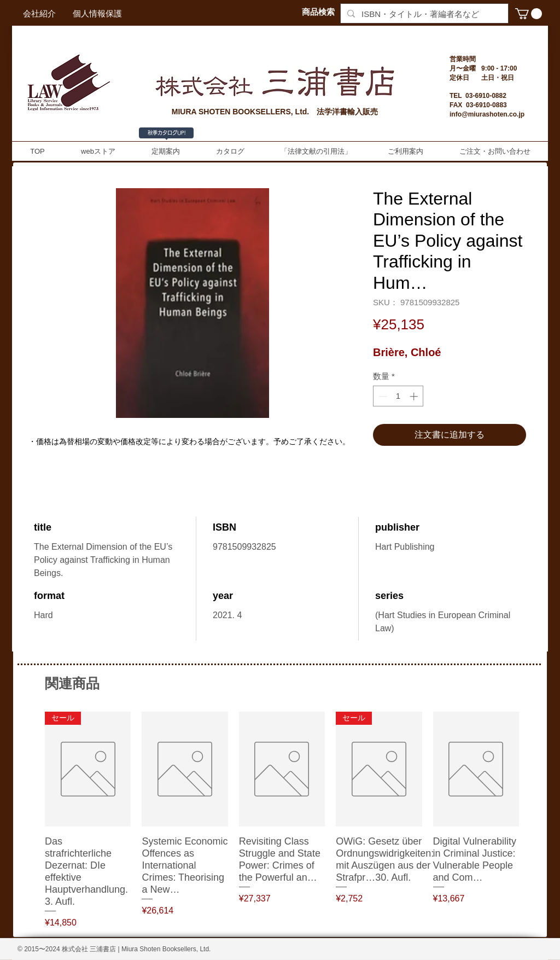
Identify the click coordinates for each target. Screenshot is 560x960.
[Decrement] (382, 396)
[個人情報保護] (97, 13)
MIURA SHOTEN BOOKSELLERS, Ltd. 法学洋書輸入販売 (275, 112)
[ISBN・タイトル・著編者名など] (423, 14)
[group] (282, 821)
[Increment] (415, 396)
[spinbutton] (398, 396)
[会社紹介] (39, 13)
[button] (529, 14)
